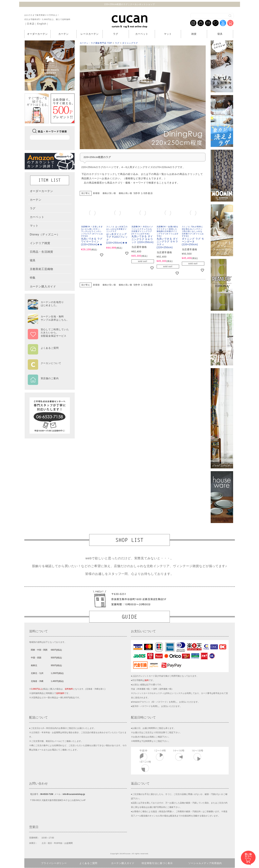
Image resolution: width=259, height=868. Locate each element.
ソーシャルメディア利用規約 (205, 863)
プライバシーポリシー (54, 863)
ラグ (116, 34)
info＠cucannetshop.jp (74, 794)
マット (168, 34)
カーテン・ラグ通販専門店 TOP (96, 43)
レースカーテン (90, 34)
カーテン (63, 34)
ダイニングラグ (130, 43)
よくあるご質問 (88, 863)
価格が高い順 (125, 193)
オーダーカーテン (37, 34)
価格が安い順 (109, 193)
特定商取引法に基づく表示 (157, 863)
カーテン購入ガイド (123, 863)
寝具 (220, 34)
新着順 (96, 193)
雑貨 (194, 34)
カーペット (142, 34)
